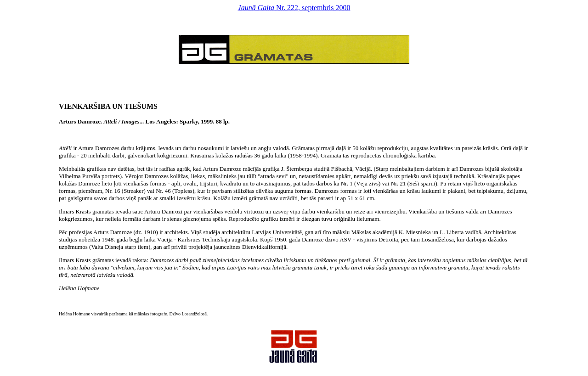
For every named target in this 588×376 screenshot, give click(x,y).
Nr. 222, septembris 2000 (294, 8)
